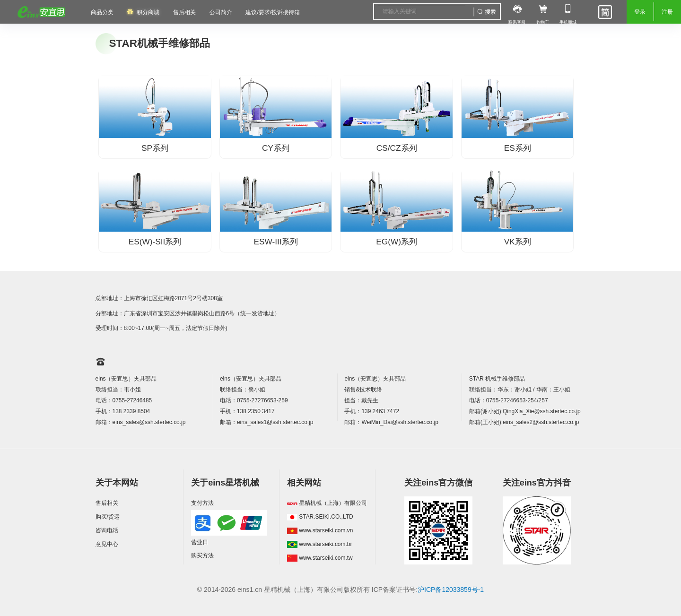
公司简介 (221, 12)
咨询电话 (107, 530)
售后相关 (184, 12)
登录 (640, 12)
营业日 (200, 542)
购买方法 (202, 555)
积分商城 (148, 12)
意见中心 (107, 544)
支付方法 (202, 503)
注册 (667, 12)
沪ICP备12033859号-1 (451, 590)
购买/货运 (108, 517)
